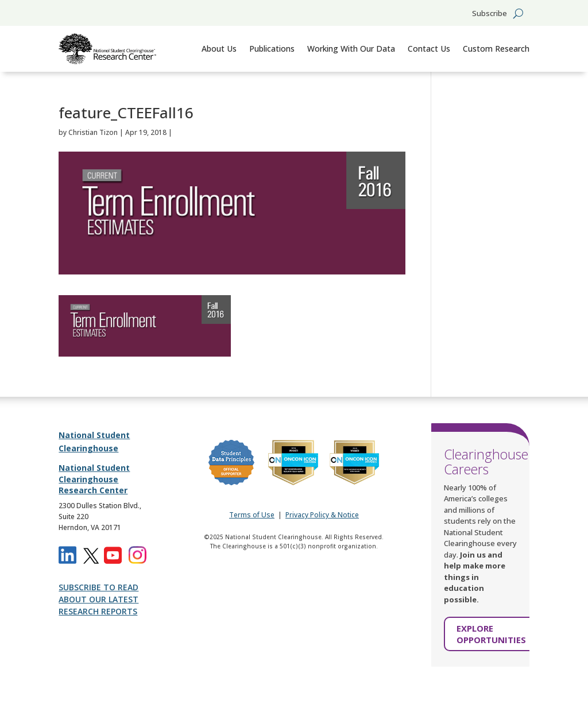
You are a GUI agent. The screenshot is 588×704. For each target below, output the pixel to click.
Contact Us (429, 49)
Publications (272, 49)
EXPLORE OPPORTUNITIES (491, 634)
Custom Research (496, 49)
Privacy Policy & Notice (322, 515)
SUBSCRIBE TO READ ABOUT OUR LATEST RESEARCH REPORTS (98, 599)
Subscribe (490, 14)
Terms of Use (252, 515)
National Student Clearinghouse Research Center (94, 479)
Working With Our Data (351, 49)
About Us (219, 49)
